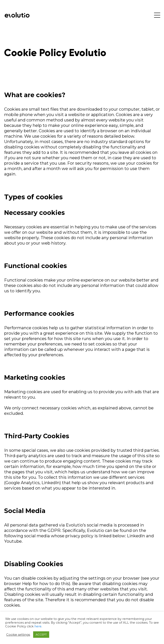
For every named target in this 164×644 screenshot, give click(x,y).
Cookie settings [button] (18, 635)
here (38, 626)
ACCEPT (41, 634)
